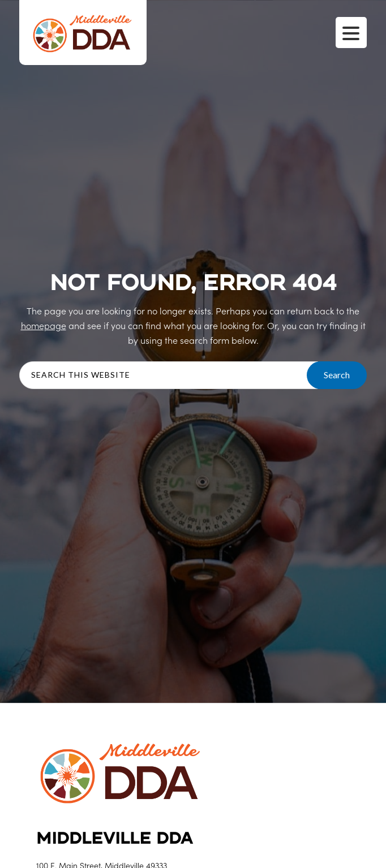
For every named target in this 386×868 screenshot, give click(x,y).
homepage (44, 325)
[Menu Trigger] (351, 33)
